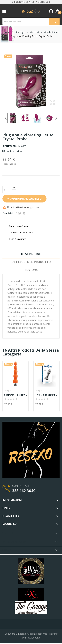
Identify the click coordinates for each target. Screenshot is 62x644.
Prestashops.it (33, 638)
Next (56, 118)
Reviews (31, 270)
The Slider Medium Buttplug (46, 395)
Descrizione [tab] (31, 254)
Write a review (14, 151)
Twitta (20, 213)
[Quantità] (7, 190)
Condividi (16, 213)
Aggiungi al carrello (26, 199)
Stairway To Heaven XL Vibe (15, 395)
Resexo (22, 634)
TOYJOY (8, 391)
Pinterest (24, 213)
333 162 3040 (24, 491)
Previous (6, 118)
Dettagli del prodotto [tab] (31, 262)
